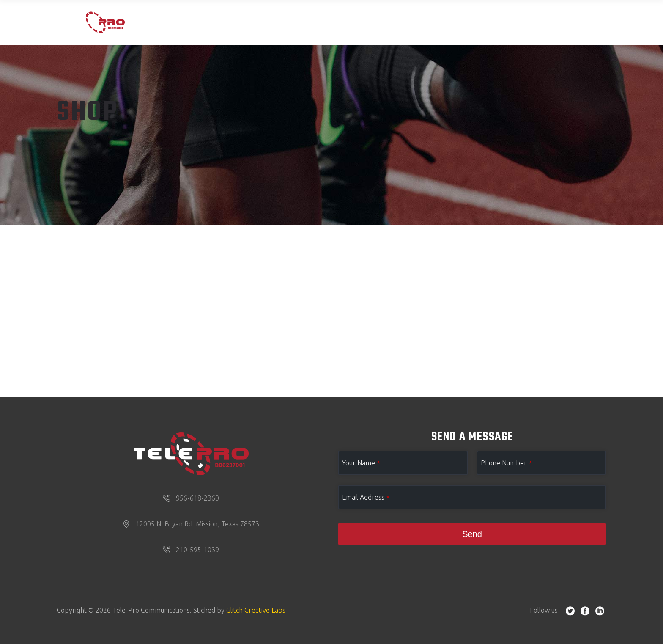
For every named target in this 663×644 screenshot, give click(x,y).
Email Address (366, 497)
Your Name (361, 463)
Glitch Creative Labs (256, 610)
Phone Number (506, 463)
